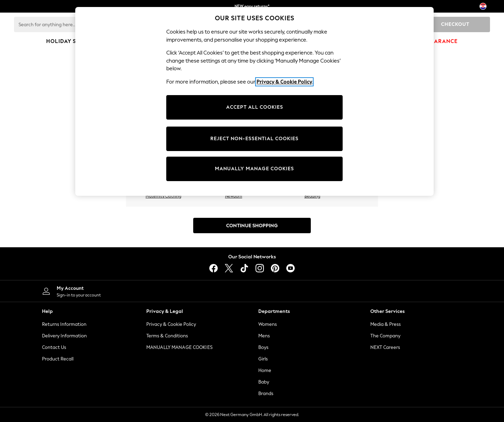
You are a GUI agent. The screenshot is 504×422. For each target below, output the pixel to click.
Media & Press (386, 324)
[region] (254, 101)
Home (265, 370)
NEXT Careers (385, 347)
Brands (266, 394)
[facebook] (213, 268)
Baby (264, 382)
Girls (263, 359)
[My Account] (140, 291)
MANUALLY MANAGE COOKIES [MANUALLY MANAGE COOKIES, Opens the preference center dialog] (254, 169)
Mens (264, 336)
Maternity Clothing (163, 196)
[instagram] (260, 268)
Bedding (312, 196)
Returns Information (64, 324)
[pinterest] (275, 268)
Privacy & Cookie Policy (171, 324)
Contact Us (54, 347)
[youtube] (290, 268)
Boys (263, 347)
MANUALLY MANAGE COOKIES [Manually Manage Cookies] (179, 347)
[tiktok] (244, 268)
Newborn (234, 196)
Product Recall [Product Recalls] (58, 359)
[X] (229, 268)
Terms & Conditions (167, 336)
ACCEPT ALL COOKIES (255, 107)
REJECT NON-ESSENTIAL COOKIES (254, 139)
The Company (385, 336)
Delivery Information (64, 336)
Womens (268, 324)
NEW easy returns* (252, 6)
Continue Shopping (252, 226)
